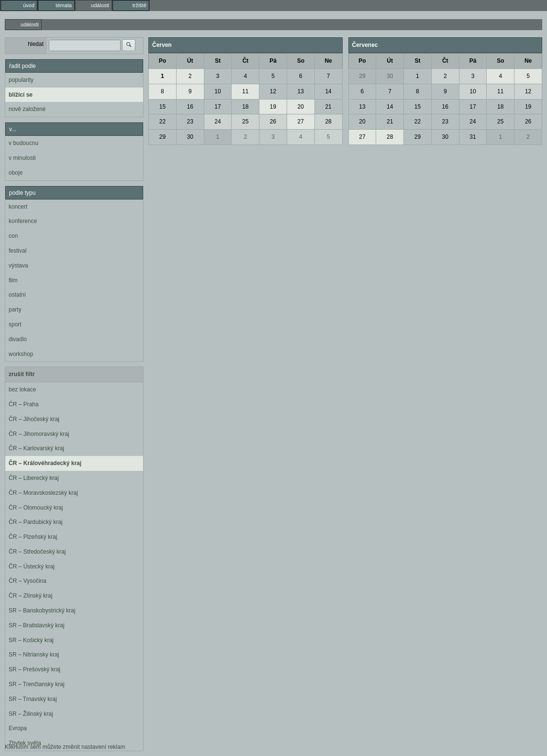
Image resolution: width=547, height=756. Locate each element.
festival (17, 251)
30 (190, 137)
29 (162, 137)
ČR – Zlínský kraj (30, 596)
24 (218, 122)
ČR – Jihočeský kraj (34, 419)
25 (245, 122)
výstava (18, 266)
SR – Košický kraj (31, 640)
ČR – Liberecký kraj (34, 478)
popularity (21, 80)
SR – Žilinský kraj (31, 714)
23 (190, 122)
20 (301, 107)
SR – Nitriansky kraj (34, 655)
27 (301, 122)
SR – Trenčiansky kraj (37, 684)
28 (328, 122)
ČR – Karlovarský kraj (36, 448)
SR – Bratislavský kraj (37, 625)
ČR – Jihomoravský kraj (39, 434)
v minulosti (22, 158)
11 (245, 91)
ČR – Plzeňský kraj (33, 537)
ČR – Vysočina (28, 581)
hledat (36, 44)
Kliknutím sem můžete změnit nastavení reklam (65, 747)
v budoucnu (23, 143)
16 (190, 107)
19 (273, 107)
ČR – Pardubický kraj (36, 522)
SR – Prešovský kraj (34, 669)
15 (162, 107)
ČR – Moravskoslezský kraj (43, 493)
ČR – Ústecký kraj (32, 567)
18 (245, 107)
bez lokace (22, 389)
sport (15, 324)
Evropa (18, 728)
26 (273, 122)
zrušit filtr (22, 374)
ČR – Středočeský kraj (37, 552)
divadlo (18, 339)
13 (301, 91)
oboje (16, 173)
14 (328, 91)
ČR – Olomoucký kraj (36, 508)
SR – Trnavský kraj (33, 699)
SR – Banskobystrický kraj (42, 611)
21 (328, 107)
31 (473, 137)
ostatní (17, 295)
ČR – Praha (24, 404)
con (13, 236)
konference (23, 221)
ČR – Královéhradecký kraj (45, 463)
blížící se (21, 95)
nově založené (27, 109)
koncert (18, 207)
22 (162, 122)
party (15, 310)
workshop (21, 354)
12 (273, 91)
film (13, 280)
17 (218, 107)
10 (218, 91)
